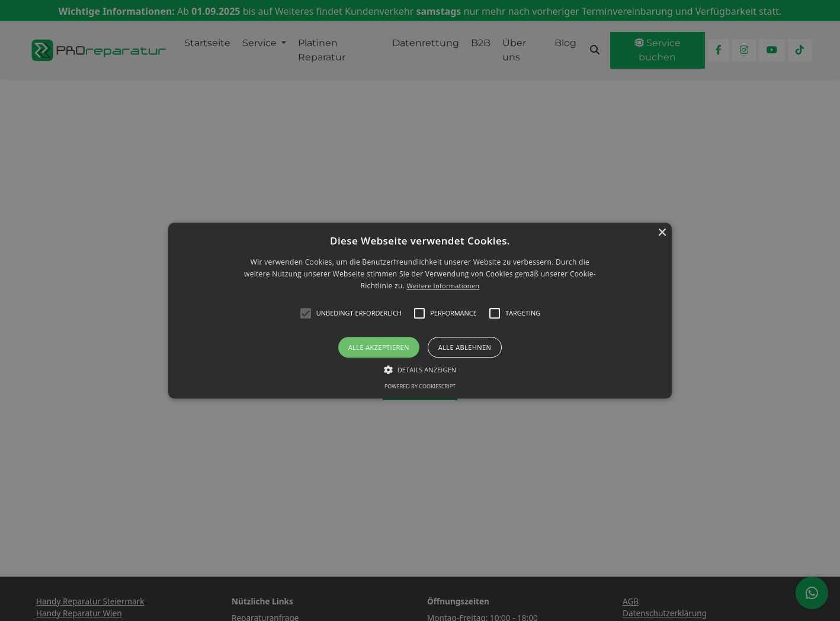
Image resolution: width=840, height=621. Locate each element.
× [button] (661, 233)
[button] (420, 310)
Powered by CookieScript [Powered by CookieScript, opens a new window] (420, 386)
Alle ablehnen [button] (465, 347)
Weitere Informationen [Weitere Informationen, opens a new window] (443, 286)
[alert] (420, 310)
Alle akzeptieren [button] (379, 347)
